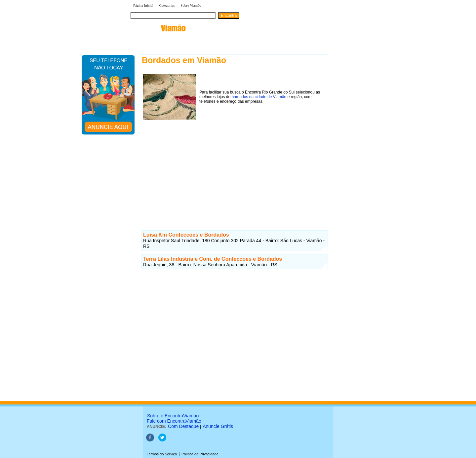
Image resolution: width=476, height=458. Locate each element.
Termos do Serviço (162, 454)
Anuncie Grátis (218, 426)
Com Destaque (183, 426)
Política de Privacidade (200, 454)
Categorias (167, 5)
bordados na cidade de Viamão (259, 97)
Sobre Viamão (191, 5)
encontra (158, 28)
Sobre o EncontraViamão (173, 416)
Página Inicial (143, 5)
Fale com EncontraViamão (174, 421)
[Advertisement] (235, 168)
